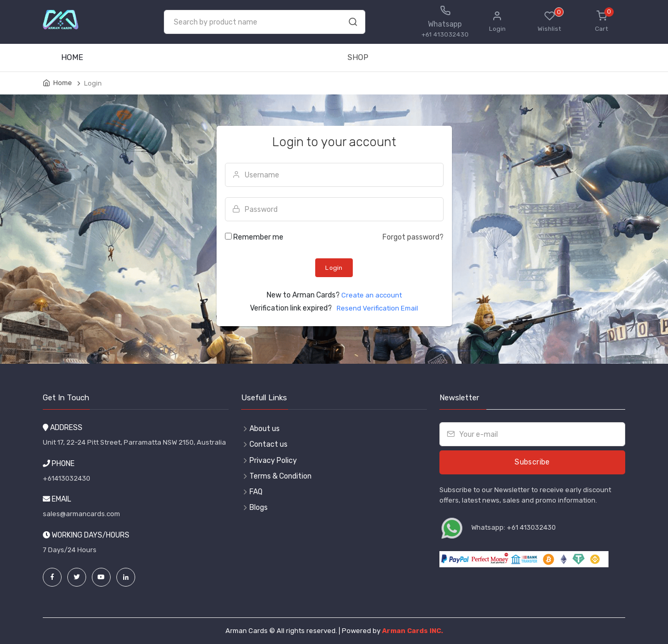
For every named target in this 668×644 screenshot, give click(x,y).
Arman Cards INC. (413, 631)
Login (334, 268)
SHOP (358, 57)
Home (63, 83)
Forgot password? (413, 237)
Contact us (269, 444)
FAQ (256, 492)
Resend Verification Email (376, 308)
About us (265, 429)
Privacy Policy (273, 461)
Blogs (259, 508)
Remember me (258, 237)
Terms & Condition (281, 476)
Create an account (372, 295)
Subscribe (532, 462)
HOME (72, 57)
